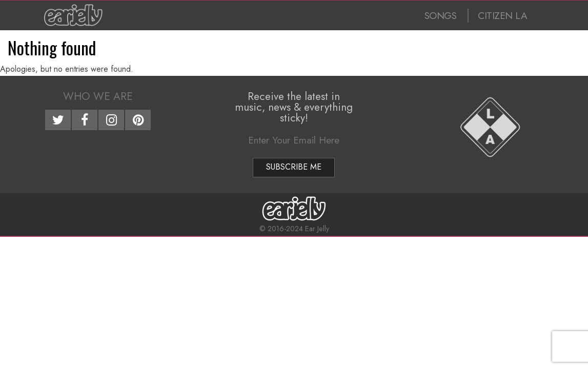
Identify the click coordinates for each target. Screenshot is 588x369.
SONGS (441, 16)
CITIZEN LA (502, 16)
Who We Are (98, 96)
